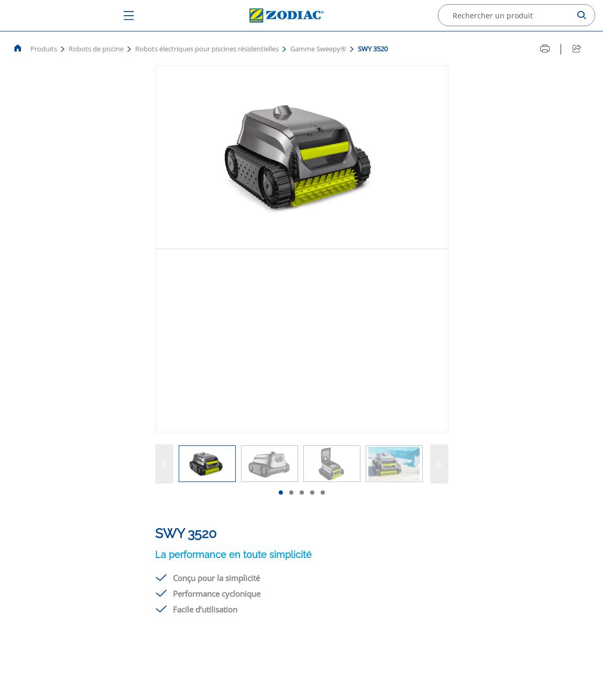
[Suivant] (439, 464)
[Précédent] (164, 464)
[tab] (281, 493)
